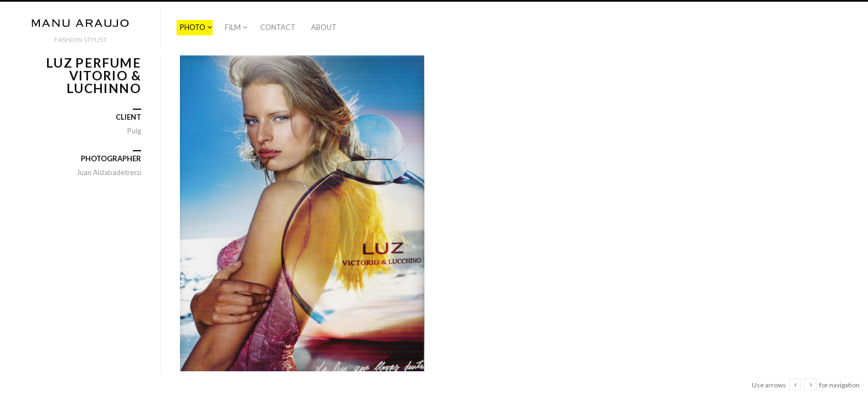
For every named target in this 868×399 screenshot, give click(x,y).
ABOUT (324, 27)
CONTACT (278, 27)
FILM (233, 27)
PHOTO (193, 27)
